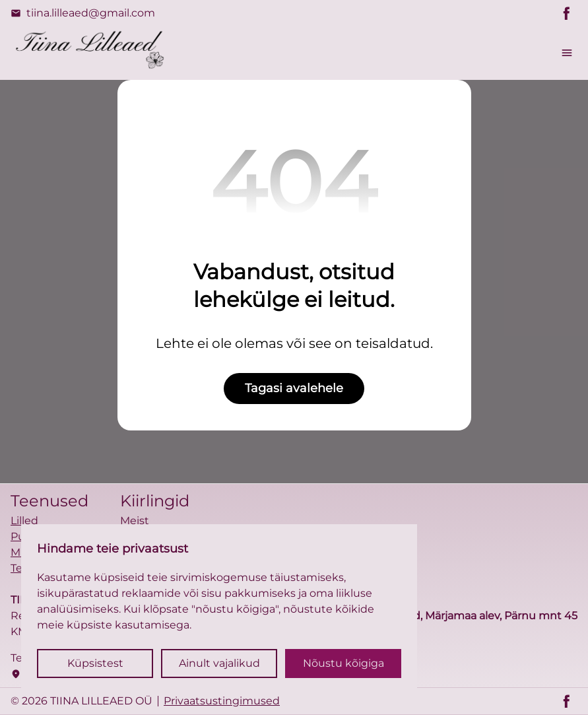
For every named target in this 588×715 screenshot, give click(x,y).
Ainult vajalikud (219, 663)
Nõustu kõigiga (343, 663)
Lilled (24, 521)
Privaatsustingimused (222, 701)
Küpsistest (95, 663)
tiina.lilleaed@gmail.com (83, 13)
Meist (135, 521)
